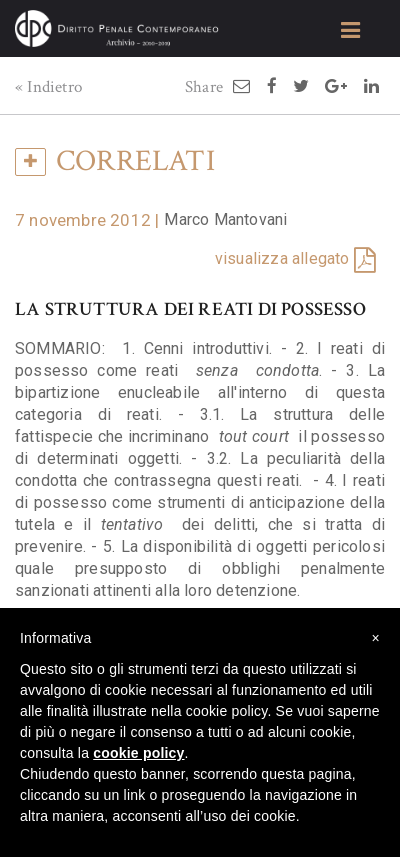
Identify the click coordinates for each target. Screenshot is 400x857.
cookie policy (138, 753)
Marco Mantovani (225, 219)
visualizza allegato (282, 258)
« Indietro (48, 87)
